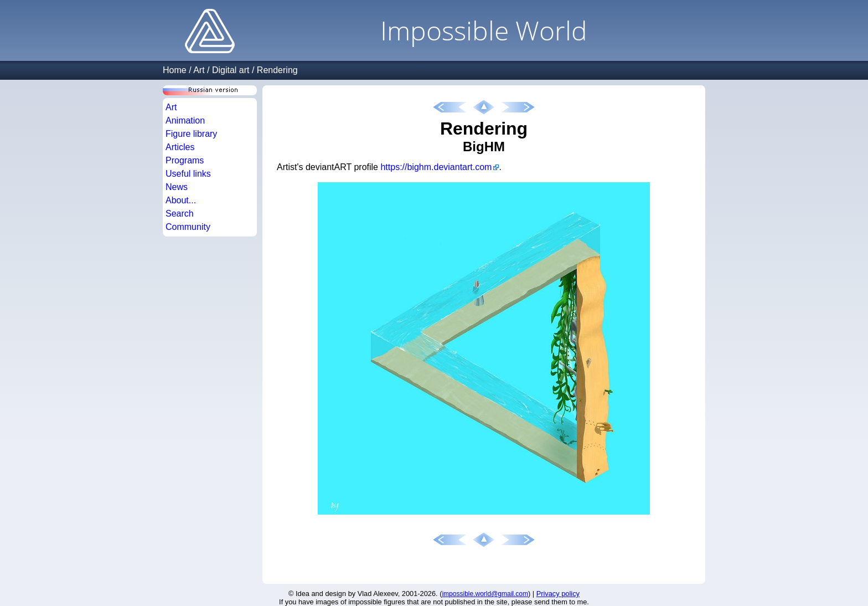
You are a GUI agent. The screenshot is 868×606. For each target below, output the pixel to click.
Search (180, 214)
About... (181, 200)
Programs (185, 160)
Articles (180, 147)
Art (199, 70)
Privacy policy (558, 594)
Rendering (277, 70)
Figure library (191, 134)
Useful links (188, 174)
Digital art (231, 70)
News (177, 187)
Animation (185, 120)
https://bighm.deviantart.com (436, 167)
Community (188, 227)
